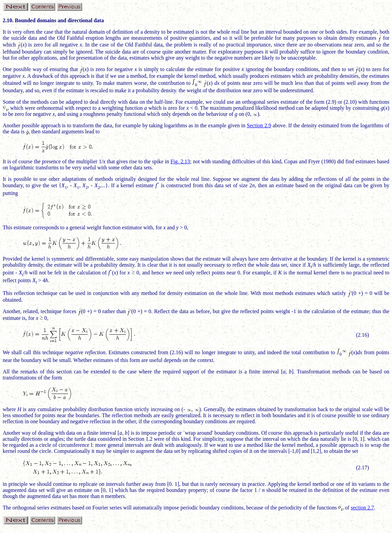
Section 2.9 (259, 125)
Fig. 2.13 (180, 161)
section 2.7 (362, 510)
